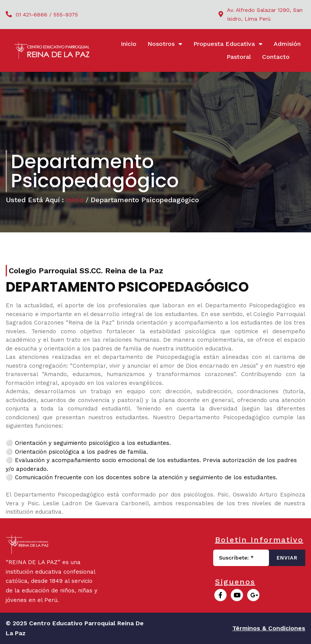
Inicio (75, 200)
